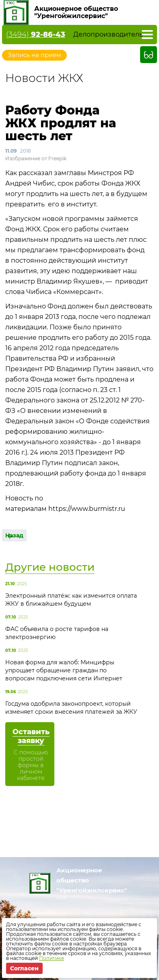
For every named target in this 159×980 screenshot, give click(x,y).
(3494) (36, 35)
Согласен (24, 968)
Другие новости (50, 567)
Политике (52, 958)
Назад (14, 535)
